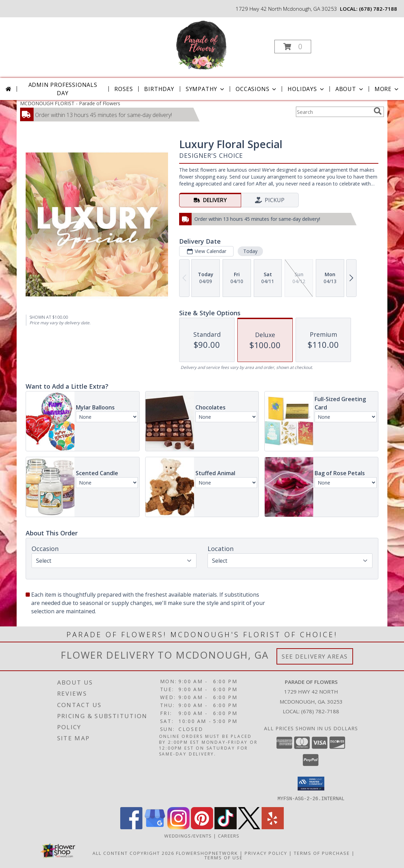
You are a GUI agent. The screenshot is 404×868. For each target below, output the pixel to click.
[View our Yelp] (273, 827)
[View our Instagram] (178, 827)
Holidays (306, 89)
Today (250, 251)
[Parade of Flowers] (201, 44)
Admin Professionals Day (63, 89)
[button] (293, 47)
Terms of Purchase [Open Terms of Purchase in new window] (322, 853)
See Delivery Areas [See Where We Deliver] (315, 656)
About (350, 89)
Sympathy (206, 89)
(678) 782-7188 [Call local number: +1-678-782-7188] (378, 9)
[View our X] (249, 827)
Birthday (159, 89)
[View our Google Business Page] (155, 827)
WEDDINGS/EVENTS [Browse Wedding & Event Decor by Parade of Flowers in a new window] (189, 835)
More (387, 89)
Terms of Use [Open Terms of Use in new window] (224, 857)
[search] (378, 111)
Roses (124, 89)
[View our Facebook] (131, 827)
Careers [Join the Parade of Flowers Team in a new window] (229, 835)
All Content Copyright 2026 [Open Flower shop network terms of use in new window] (133, 853)
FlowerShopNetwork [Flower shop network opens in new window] (207, 853)
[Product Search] (333, 112)
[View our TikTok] (226, 827)
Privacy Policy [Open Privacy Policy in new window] (266, 853)
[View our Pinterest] (202, 827)
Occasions (257, 89)
